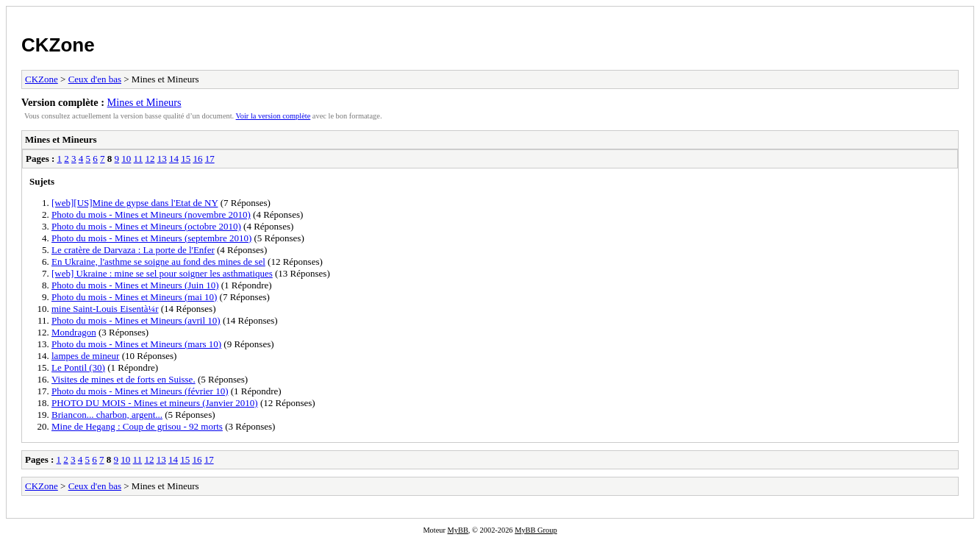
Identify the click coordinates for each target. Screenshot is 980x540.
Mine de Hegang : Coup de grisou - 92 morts (137, 426)
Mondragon (74, 332)
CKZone (58, 45)
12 (150, 159)
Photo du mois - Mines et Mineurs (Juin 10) (135, 285)
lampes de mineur (85, 356)
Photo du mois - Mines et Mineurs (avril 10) (136, 320)
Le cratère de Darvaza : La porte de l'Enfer (133, 250)
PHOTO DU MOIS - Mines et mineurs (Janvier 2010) (155, 403)
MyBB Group (536, 530)
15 (186, 159)
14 (174, 159)
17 (210, 159)
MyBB (458, 530)
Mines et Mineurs (144, 102)
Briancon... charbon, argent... (107, 415)
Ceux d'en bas (95, 79)
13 (162, 159)
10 (126, 159)
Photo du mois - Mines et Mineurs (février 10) (140, 391)
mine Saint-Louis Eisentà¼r (105, 309)
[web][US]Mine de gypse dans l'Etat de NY (135, 203)
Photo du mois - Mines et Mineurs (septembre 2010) (151, 238)
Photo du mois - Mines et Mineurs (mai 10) (134, 297)
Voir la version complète (273, 116)
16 (197, 159)
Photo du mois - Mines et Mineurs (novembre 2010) (151, 214)
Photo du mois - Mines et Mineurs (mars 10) (136, 344)
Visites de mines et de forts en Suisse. (124, 379)
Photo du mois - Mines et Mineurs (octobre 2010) (146, 226)
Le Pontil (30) (78, 367)
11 (139, 159)
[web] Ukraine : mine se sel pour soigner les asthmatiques (162, 273)
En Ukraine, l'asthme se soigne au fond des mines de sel (158, 262)
